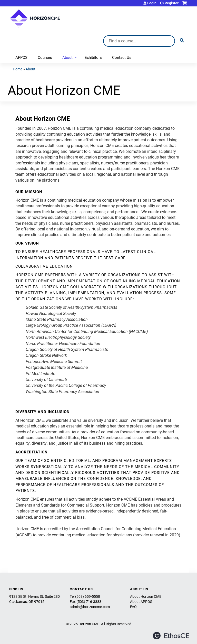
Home (18, 69)
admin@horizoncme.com (90, 607)
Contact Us (122, 57)
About (67, 57)
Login (152, 3)
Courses (45, 57)
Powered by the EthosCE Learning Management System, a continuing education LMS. (171, 636)
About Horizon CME (146, 596)
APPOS (21, 57)
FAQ (133, 607)
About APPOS (141, 601)
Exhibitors (93, 57)
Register (172, 3)
